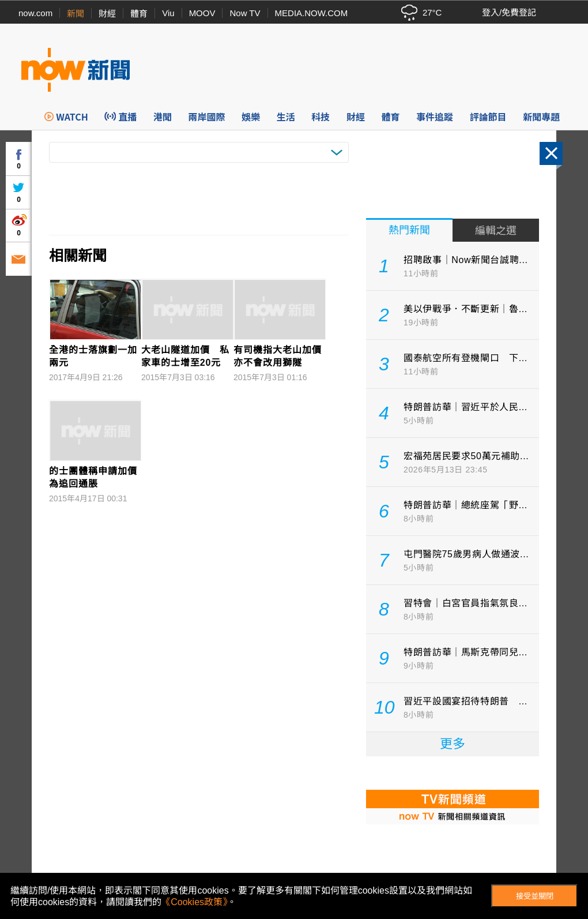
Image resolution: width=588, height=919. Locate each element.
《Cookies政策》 (194, 902)
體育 (139, 14)
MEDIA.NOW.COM (312, 13)
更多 (453, 744)
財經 (107, 14)
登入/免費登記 (509, 12)
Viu (168, 13)
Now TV (245, 13)
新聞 (76, 14)
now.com (35, 13)
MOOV (202, 13)
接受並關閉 (535, 896)
